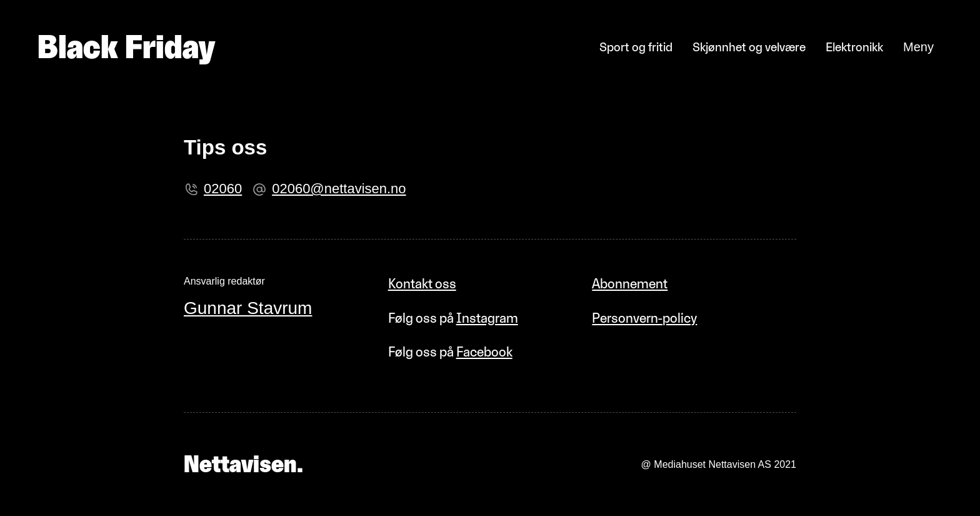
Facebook (484, 352)
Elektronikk (854, 47)
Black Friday (126, 47)
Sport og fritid (636, 47)
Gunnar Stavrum (248, 308)
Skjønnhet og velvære (749, 47)
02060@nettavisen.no (339, 189)
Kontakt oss (422, 284)
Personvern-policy (644, 318)
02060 (223, 189)
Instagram (487, 318)
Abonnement (630, 284)
